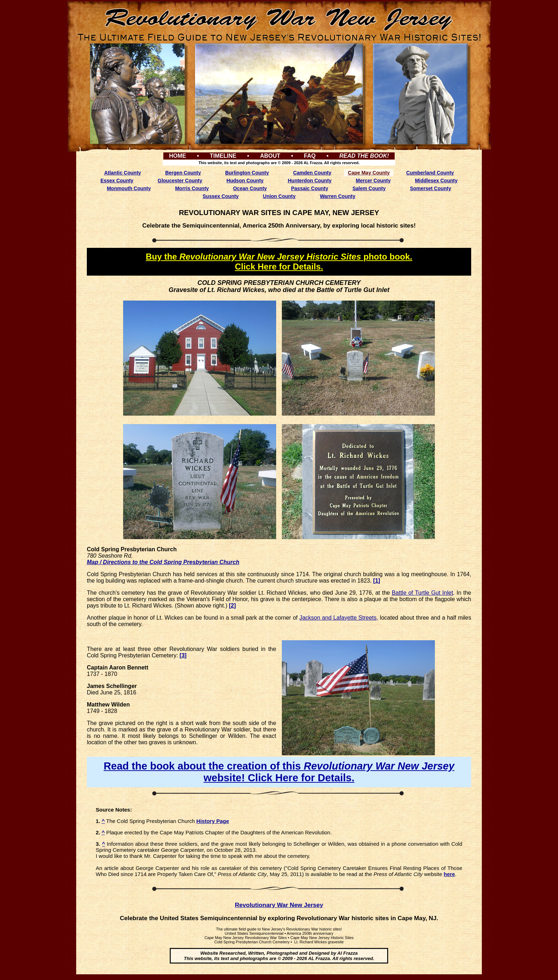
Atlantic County (123, 173)
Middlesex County (436, 181)
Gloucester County (180, 181)
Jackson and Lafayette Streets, (339, 618)
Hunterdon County (310, 181)
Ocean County (250, 188)
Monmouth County (129, 188)
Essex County (117, 181)
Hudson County (245, 181)
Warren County (338, 196)
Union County (279, 196)
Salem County (369, 188)
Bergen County (183, 173)
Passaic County (310, 188)
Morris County (192, 188)
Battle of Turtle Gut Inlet (422, 593)
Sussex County (221, 196)
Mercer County (373, 181)
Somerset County (431, 188)
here (449, 874)
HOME (178, 156)
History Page (213, 821)
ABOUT (270, 156)
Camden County (312, 173)
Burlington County (247, 173)
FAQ (310, 156)
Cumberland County (430, 173)
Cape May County (369, 173)
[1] (377, 581)
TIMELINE (223, 156)
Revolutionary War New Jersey (279, 905)
